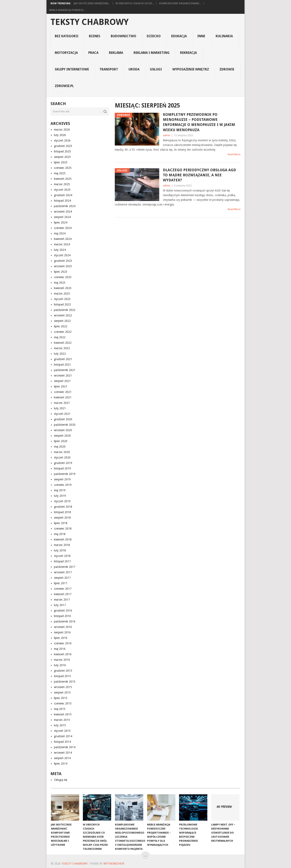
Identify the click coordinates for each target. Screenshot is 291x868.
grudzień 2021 (63, 359)
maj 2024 (60, 233)
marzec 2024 (62, 244)
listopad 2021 (62, 365)
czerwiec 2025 (63, 168)
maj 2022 (60, 337)
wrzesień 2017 (63, 572)
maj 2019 (60, 490)
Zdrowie (227, 69)
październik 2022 (65, 310)
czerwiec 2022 (63, 332)
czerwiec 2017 (63, 589)
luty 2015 (60, 725)
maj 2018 (60, 534)
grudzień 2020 (63, 419)
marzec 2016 (62, 660)
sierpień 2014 (62, 758)
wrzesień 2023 (63, 266)
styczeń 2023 (62, 299)
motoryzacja (66, 53)
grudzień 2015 (63, 671)
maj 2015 (60, 709)
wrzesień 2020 (63, 430)
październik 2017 (65, 567)
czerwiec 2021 (63, 392)
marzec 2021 (62, 403)
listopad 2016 (62, 616)
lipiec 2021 (61, 386)
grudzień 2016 (63, 611)
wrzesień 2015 (63, 687)
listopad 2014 (62, 742)
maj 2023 (60, 283)
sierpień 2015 (62, 692)
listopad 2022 (62, 304)
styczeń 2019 (62, 501)
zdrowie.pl (64, 86)
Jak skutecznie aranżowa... (92, 3)
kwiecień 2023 (63, 288)
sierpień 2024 (62, 217)
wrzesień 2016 (63, 627)
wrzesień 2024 (63, 212)
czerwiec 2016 (63, 643)
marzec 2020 (62, 452)
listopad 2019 (62, 468)
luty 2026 (60, 135)
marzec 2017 (62, 600)
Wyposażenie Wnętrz (191, 69)
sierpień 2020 (62, 436)
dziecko (154, 36)
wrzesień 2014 (63, 753)
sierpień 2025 (62, 157)
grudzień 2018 (63, 507)
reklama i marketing (152, 53)
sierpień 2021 (62, 381)
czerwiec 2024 (63, 228)
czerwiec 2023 (63, 277)
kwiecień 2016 (63, 654)
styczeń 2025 (62, 190)
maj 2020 (60, 447)
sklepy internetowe (72, 69)
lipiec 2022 (61, 326)
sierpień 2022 (62, 321)
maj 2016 (60, 649)
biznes (95, 36)
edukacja (179, 36)
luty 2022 (60, 354)
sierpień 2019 (62, 479)
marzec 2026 (62, 130)
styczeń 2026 (62, 140)
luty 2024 (60, 250)
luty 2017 (60, 605)
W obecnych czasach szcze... (135, 3)
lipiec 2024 (61, 222)
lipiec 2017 (61, 583)
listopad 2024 (62, 201)
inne (201, 36)
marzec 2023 (62, 294)
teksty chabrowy (90, 22)
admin (167, 135)
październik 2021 (65, 370)
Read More (234, 154)
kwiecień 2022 (63, 343)
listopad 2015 (62, 676)
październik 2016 (65, 621)
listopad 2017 (62, 561)
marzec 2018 (62, 545)
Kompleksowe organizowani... (180, 3)
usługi (156, 69)
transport (109, 69)
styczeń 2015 (62, 731)
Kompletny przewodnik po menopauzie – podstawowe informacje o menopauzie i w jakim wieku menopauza (199, 122)
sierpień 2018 (62, 518)
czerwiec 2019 (63, 485)
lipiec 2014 (61, 764)
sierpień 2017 (62, 578)
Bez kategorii (67, 36)
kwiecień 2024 (63, 239)
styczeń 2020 (62, 457)
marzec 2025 (62, 184)
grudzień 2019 (63, 463)
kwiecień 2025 (63, 179)
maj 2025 (60, 173)
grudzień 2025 (63, 146)
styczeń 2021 (62, 414)
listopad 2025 (62, 151)
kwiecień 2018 (63, 539)
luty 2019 (60, 496)
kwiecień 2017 (63, 594)
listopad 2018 (62, 512)
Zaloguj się (61, 780)
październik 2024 (65, 206)
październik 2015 (65, 682)
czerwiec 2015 (63, 703)
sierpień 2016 (62, 632)
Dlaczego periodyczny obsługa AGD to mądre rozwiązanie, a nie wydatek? (199, 175)
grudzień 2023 (63, 261)
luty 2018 (60, 550)
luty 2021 (60, 408)
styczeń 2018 (62, 556)
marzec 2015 (62, 720)
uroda (134, 69)
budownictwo (123, 36)
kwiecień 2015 (63, 714)
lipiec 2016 (61, 638)
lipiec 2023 (61, 272)
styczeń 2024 (62, 255)
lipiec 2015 (61, 698)
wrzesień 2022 (63, 315)
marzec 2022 (62, 348)
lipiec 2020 (61, 441)
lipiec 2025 (61, 162)
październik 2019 (65, 474)
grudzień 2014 (63, 736)
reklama (116, 53)
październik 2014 (65, 747)
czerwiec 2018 (63, 529)
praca (93, 53)
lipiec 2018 (61, 523)
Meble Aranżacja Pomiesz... (67, 10)
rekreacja (188, 53)
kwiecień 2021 (63, 397)
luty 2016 (60, 665)
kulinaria (224, 36)
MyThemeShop (114, 864)
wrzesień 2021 (63, 375)
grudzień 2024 (63, 195)
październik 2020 (65, 425)
